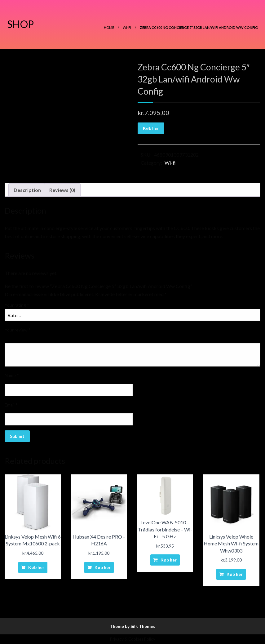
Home (109, 27)
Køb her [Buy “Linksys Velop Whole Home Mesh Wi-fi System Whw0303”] (235, 574)
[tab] (27, 190)
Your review (18, 330)
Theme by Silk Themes (132, 626)
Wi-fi (127, 27)
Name (12, 375)
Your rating (17, 305)
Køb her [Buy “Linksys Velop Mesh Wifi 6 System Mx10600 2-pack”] (36, 567)
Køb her (151, 128)
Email (11, 405)
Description (27, 190)
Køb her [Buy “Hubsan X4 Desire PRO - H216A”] (103, 567)
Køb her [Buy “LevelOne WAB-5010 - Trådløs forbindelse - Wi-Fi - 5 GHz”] (169, 560)
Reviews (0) (62, 190)
